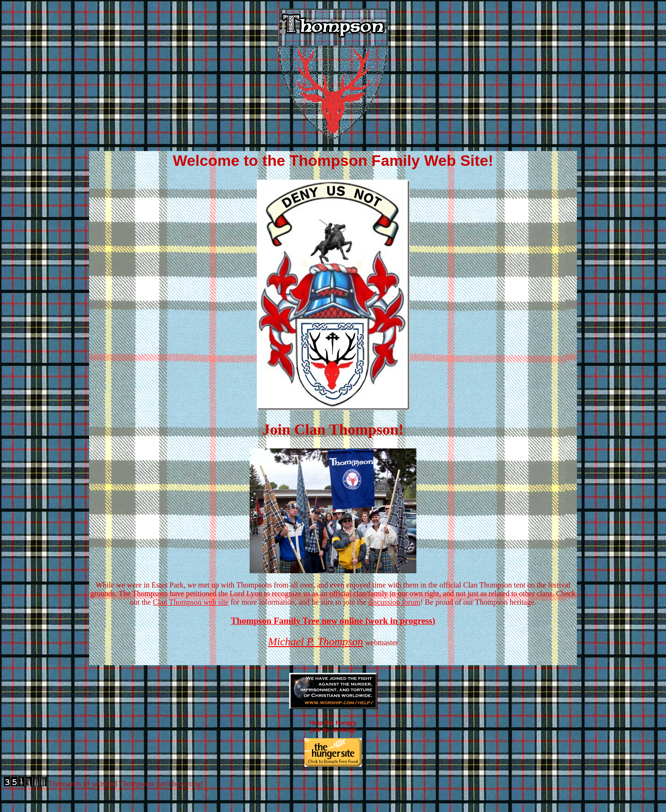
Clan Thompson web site (191, 602)
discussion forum (394, 602)
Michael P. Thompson (315, 641)
